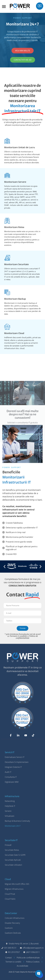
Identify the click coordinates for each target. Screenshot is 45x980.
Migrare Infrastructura (14, 889)
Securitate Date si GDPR (15, 855)
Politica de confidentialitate (27, 637)
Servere (8, 811)
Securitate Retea (12, 850)
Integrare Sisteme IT (13, 767)
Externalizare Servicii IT (15, 757)
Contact (9, 958)
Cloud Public (10, 899)
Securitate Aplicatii (13, 860)
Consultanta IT (11, 777)
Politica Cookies (33, 962)
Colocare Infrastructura (15, 918)
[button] (4, 567)
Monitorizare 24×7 (13, 826)
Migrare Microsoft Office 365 (17, 884)
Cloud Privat (10, 894)
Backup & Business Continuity (17, 821)
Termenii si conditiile (18, 636)
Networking (10, 801)
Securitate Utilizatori (13, 865)
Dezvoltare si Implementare (17, 762)
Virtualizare (10, 816)
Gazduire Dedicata (13, 933)
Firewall (8, 845)
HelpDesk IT (10, 806)
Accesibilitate (22, 966)
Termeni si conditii (13, 962)
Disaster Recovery (12, 923)
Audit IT (8, 772)
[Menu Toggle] (4, 6)
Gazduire (9, 928)
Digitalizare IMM (12, 782)
